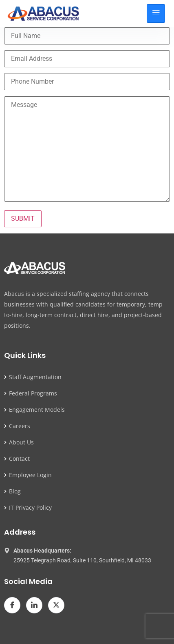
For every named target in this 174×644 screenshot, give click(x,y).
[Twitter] (56, 605)
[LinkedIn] (34, 605)
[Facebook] (12, 605)
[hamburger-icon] (156, 13)
